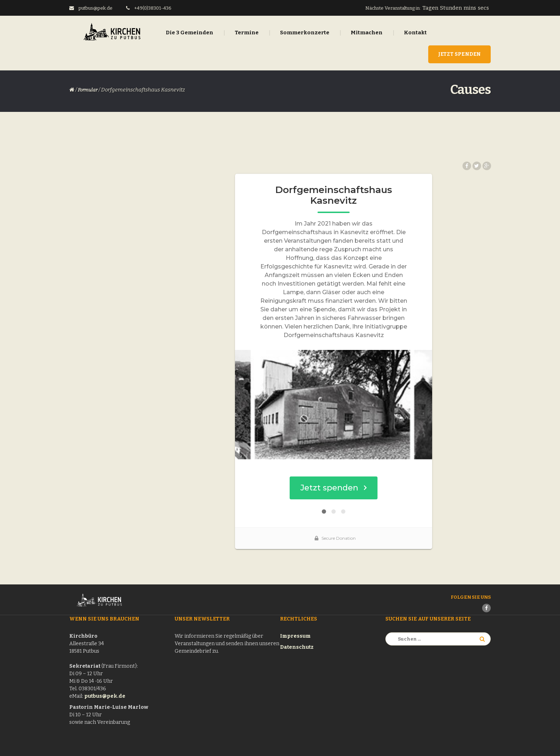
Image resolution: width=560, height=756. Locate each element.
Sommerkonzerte (305, 33)
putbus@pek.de (105, 696)
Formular (88, 90)
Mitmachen (367, 33)
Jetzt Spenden (459, 54)
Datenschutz (297, 647)
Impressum (295, 636)
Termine (247, 33)
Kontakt (415, 33)
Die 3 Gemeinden (189, 33)
